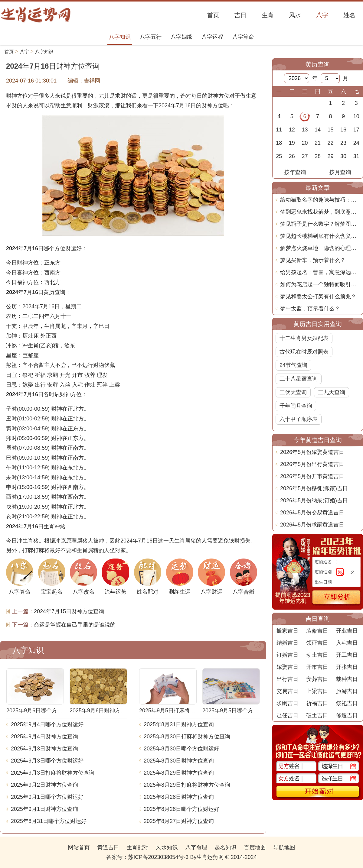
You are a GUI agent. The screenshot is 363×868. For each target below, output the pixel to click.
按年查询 (295, 172)
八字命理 (196, 847)
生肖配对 (137, 847)
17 (356, 130)
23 (343, 143)
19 (292, 143)
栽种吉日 (347, 679)
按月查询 (340, 172)
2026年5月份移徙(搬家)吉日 (314, 488)
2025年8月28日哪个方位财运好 (181, 809)
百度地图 (255, 847)
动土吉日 (317, 655)
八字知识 (120, 37)
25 (279, 156)
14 (318, 130)
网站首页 (79, 847)
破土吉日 (317, 715)
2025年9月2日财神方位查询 (44, 785)
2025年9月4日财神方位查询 (44, 737)
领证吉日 (317, 643)
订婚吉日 (287, 655)
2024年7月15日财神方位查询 (69, 611)
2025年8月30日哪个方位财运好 (181, 749)
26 (292, 156)
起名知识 (226, 847)
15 (331, 130)
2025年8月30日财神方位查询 (179, 761)
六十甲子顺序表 (299, 419)
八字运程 (212, 37)
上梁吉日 (317, 691)
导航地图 (284, 847)
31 (356, 156)
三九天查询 (332, 392)
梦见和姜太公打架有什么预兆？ (318, 296)
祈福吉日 (317, 703)
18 (279, 143)
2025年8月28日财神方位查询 (179, 797)
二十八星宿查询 (299, 379)
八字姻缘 (181, 37)
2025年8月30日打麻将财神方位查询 (187, 737)
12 (292, 130)
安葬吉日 (317, 679)
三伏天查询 (293, 392)
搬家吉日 (287, 631)
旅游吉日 (347, 691)
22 (331, 143)
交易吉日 (287, 691)
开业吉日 (347, 631)
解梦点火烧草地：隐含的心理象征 (320, 248)
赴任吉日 (287, 715)
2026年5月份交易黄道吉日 (312, 513)
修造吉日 (347, 715)
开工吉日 (347, 655)
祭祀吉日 (347, 703)
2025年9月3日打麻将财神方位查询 (53, 773)
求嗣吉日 (287, 703)
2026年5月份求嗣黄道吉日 (312, 525)
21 (318, 143)
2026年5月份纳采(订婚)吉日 (314, 500)
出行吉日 (287, 679)
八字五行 (151, 37)
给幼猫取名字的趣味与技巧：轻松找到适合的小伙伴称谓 (320, 200)
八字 (25, 52)
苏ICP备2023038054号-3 (158, 857)
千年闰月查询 (296, 406)
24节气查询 (293, 365)
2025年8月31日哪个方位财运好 (49, 821)
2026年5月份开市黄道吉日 (312, 476)
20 (305, 143)
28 (318, 156)
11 (279, 130)
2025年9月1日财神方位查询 (44, 809)
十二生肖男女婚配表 (304, 338)
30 (343, 156)
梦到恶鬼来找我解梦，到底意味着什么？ (320, 212)
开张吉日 (347, 667)
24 (356, 143)
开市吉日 (317, 667)
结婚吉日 (287, 643)
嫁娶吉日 (287, 667)
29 (331, 156)
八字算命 (243, 37)
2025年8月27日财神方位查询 (179, 821)
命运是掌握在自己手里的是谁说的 (75, 625)
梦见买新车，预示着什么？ (313, 260)
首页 (9, 52)
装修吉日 (317, 631)
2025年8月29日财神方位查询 (179, 773)
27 (305, 156)
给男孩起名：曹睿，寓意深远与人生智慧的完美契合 (320, 272)
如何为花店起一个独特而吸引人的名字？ (320, 284)
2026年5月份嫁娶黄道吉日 (312, 452)
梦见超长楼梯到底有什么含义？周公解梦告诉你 (320, 236)
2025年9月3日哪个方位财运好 (47, 761)
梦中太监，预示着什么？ (310, 309)
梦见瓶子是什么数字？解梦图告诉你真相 (320, 224)
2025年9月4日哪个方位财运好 (47, 724)
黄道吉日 (108, 847)
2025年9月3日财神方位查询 (44, 749)
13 (305, 130)
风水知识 (167, 847)
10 (356, 116)
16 (343, 130)
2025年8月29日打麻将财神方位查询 (187, 785)
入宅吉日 (347, 643)
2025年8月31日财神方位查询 (179, 724)
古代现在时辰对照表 (304, 352)
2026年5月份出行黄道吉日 (312, 464)
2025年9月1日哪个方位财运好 (47, 797)
